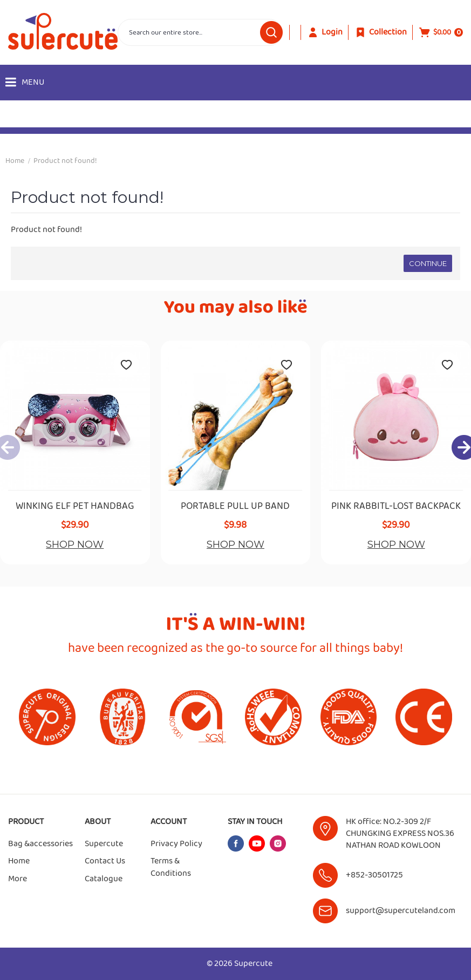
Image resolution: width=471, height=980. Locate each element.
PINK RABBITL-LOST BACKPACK (396, 506)
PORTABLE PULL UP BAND (235, 506)
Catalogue (104, 879)
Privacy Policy (176, 844)
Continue (428, 263)
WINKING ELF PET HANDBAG (75, 506)
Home (15, 161)
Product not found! (65, 161)
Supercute (104, 844)
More (18, 879)
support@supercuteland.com (401, 911)
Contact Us (105, 861)
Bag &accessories (40, 844)
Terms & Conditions (171, 867)
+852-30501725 (374, 875)
